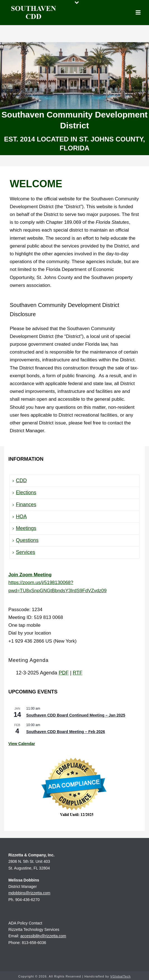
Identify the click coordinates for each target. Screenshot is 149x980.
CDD (20, 481)
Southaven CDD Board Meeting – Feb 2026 (66, 732)
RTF (78, 673)
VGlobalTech (120, 976)
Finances (24, 505)
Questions (26, 540)
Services (24, 552)
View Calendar (22, 744)
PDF (64, 673)
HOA (20, 517)
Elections (24, 493)
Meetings (24, 528)
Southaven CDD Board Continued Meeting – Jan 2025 (76, 715)
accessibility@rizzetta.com (43, 936)
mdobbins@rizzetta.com (29, 893)
